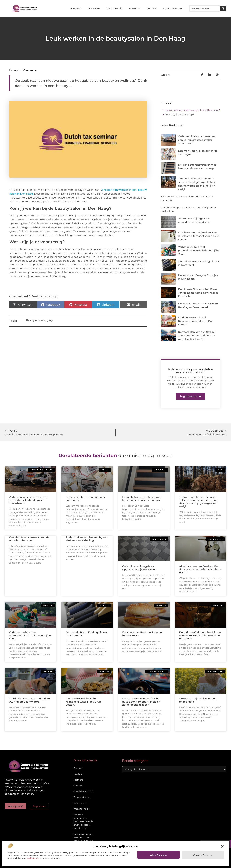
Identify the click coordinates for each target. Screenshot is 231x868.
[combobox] (205, 9)
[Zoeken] (223, 9)
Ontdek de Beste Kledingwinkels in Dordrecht (87, 634)
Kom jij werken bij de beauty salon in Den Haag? (193, 110)
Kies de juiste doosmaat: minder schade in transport (30, 539)
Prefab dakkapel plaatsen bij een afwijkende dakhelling (87, 539)
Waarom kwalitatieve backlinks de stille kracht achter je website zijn (83, 821)
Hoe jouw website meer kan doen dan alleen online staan (83, 839)
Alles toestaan (159, 855)
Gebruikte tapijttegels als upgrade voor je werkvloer (139, 568)
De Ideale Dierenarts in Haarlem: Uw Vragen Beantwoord (30, 700)
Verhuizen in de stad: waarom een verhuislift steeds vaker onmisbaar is (196, 140)
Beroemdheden (82, 797)
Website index (81, 809)
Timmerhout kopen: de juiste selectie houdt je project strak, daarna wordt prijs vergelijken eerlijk (198, 502)
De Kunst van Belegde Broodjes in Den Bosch (143, 634)
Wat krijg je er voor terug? (180, 114)
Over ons (75, 9)
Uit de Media (114, 9)
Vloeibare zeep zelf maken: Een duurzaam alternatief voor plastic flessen (198, 236)
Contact (151, 9)
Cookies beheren (203, 855)
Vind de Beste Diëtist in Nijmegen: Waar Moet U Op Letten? (195, 321)
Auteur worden (172, 9)
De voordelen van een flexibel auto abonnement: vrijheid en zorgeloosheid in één (197, 336)
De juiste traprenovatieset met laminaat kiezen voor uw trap (142, 498)
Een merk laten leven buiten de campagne (86, 498)
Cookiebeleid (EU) (83, 791)
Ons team (94, 9)
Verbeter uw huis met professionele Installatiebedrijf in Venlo (198, 250)
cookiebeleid (33, 858)
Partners (134, 9)
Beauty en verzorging (23, 70)
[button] (222, 846)
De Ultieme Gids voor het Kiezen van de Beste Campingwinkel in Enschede (198, 293)
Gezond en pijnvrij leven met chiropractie (197, 700)
